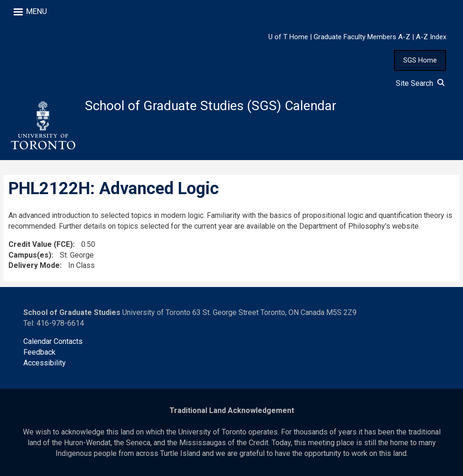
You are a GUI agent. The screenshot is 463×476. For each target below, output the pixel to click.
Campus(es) (30, 255)
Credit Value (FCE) (41, 244)
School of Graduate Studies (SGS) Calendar (211, 106)
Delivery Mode (34, 265)
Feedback (39, 352)
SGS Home (420, 60)
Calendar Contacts (53, 341)
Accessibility (45, 363)
